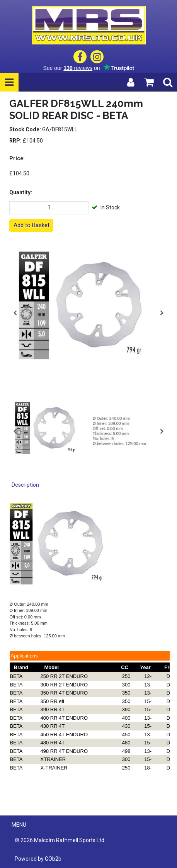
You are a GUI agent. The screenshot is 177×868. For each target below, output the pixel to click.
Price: (17, 158)
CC (125, 667)
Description (25, 485)
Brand (21, 667)
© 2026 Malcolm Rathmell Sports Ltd (60, 840)
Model (52, 667)
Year (145, 667)
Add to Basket (31, 225)
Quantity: (21, 192)
